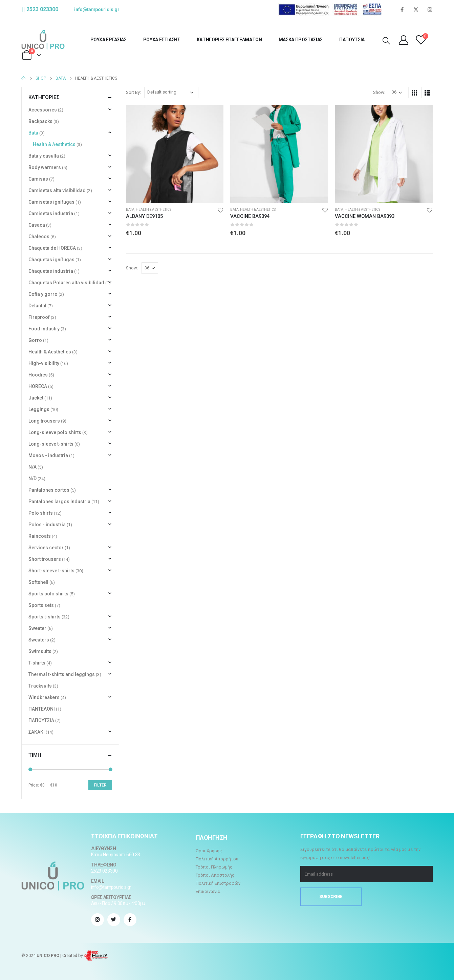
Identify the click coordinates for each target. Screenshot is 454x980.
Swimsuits (40, 651)
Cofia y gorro (43, 294)
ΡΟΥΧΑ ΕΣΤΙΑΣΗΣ (162, 40)
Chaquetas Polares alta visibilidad (66, 283)
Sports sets (41, 605)
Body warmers (45, 167)
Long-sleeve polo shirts (55, 432)
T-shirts (37, 663)
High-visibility (44, 363)
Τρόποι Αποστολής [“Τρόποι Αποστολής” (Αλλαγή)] (215, 875)
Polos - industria (47, 525)
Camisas (38, 179)
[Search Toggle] (386, 41)
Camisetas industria (51, 213)
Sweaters (39, 640)
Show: (379, 92)
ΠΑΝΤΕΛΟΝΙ (42, 709)
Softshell (38, 582)
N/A (33, 467)
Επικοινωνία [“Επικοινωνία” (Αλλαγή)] (208, 891)
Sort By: (133, 92)
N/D (33, 478)
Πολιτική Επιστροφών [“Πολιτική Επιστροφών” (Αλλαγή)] (218, 883)
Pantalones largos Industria (59, 502)
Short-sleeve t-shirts (51, 571)
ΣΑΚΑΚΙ (37, 732)
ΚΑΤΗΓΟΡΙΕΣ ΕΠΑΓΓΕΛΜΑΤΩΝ (229, 40)
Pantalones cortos (49, 490)
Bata (130, 210)
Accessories (43, 110)
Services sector (46, 548)
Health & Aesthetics (154, 210)
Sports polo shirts (48, 594)
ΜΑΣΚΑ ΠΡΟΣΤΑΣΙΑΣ (301, 40)
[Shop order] (171, 93)
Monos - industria (48, 455)
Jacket (36, 398)
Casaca (37, 225)
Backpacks (40, 121)
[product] (175, 154)
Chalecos (39, 237)
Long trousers (44, 421)
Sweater (37, 628)
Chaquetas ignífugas (51, 260)
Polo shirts (41, 513)
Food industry (44, 329)
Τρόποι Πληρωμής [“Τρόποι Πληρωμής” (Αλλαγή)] (214, 867)
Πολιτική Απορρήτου (217, 859)
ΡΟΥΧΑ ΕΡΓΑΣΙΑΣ (109, 40)
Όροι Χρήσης (209, 851)
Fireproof (39, 317)
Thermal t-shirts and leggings (62, 674)
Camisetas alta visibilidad (57, 190)
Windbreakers (44, 697)
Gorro (35, 340)
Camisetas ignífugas (51, 202)
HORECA (38, 386)
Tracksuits (40, 686)
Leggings (39, 409)
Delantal (37, 306)
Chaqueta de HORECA (52, 248)
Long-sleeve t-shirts (51, 444)
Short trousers (45, 559)
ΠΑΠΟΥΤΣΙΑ (352, 40)
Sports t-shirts (45, 617)
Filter (100, 785)
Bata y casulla (44, 156)
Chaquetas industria (51, 271)
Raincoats (40, 536)
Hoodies (38, 375)
